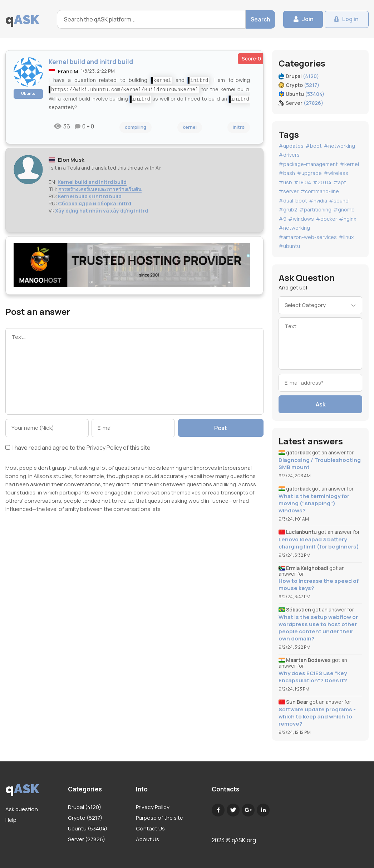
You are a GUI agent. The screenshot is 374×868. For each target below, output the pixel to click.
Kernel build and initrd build (92, 182)
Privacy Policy (104, 448)
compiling (136, 127)
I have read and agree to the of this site (78, 448)
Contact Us (150, 828)
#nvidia (318, 201)
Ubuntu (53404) (88, 828)
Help (11, 820)
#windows (301, 219)
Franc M (68, 71)
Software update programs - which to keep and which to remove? (317, 717)
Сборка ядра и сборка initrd (95, 203)
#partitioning (315, 209)
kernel (190, 127)
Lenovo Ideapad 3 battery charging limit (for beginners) (319, 543)
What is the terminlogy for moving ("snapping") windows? (314, 503)
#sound (339, 201)
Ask (321, 404)
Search (257, 19)
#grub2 (288, 209)
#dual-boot (293, 201)
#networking (339, 146)
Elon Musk (71, 160)
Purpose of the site (159, 818)
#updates (291, 146)
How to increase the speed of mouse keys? (319, 585)
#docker (326, 219)
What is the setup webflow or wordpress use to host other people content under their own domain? (318, 628)
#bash (287, 173)
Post (222, 428)
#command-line (320, 191)
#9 (282, 219)
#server (289, 191)
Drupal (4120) (85, 807)
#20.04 (322, 182)
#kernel (349, 164)
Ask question (22, 809)
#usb (285, 182)
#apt (340, 182)
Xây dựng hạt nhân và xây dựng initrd (102, 211)
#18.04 (302, 182)
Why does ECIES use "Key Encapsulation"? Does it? (313, 677)
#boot (314, 146)
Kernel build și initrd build (90, 196)
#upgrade (309, 173)
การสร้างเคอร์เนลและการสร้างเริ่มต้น (100, 189)
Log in (350, 19)
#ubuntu (289, 246)
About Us (147, 839)
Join (304, 19)
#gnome (344, 209)
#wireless (336, 173)
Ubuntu (28, 93)
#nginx (348, 219)
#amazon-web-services (308, 237)
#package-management (308, 164)
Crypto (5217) (85, 818)
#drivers (289, 155)
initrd (239, 127)
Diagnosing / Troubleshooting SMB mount (320, 464)
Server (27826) (87, 839)
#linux (346, 237)
